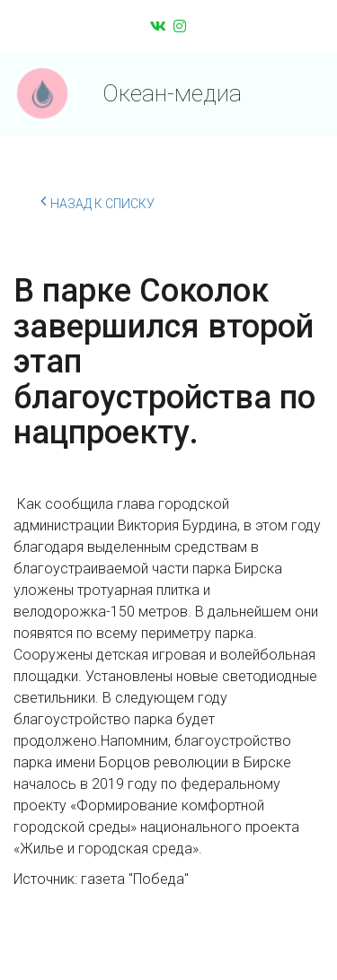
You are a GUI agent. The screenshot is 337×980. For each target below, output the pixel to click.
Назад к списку (98, 201)
